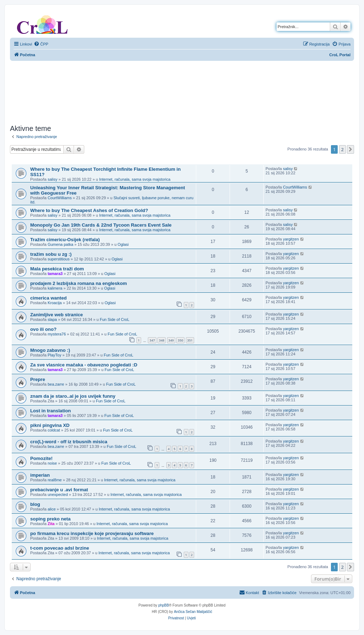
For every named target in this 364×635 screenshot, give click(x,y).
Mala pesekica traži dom (57, 269)
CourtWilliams (60, 198)
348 (162, 340)
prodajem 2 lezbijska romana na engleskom (79, 283)
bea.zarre (56, 384)
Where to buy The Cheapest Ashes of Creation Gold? (89, 210)
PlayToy (55, 355)
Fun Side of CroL (115, 319)
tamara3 (55, 274)
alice (52, 509)
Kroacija (55, 303)
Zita (51, 524)
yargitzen (291, 239)
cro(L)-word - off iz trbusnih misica (69, 442)
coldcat (54, 430)
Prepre (38, 379)
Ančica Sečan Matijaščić (193, 612)
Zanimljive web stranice (57, 315)
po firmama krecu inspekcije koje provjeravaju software (92, 533)
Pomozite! (41, 458)
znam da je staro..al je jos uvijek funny (73, 396)
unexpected (58, 494)
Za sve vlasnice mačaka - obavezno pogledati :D (84, 365)
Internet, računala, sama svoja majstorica (135, 179)
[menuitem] (41, 44)
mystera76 (57, 334)
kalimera (55, 288)
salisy (53, 179)
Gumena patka (60, 244)
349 (171, 340)
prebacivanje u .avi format (59, 490)
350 (180, 340)
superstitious (59, 259)
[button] (350, 149)
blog (35, 504)
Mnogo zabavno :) (50, 350)
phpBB (164, 605)
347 (152, 340)
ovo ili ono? (43, 329)
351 (190, 340)
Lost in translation (50, 411)
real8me (55, 480)
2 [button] (342, 149)
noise (52, 463)
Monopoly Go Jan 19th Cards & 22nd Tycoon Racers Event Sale (101, 225)
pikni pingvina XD (50, 425)
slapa (52, 319)
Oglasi (123, 244)
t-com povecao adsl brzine (60, 548)
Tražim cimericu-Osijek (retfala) (65, 240)
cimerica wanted (49, 298)
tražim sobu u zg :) (51, 254)
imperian (40, 475)
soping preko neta (50, 519)
